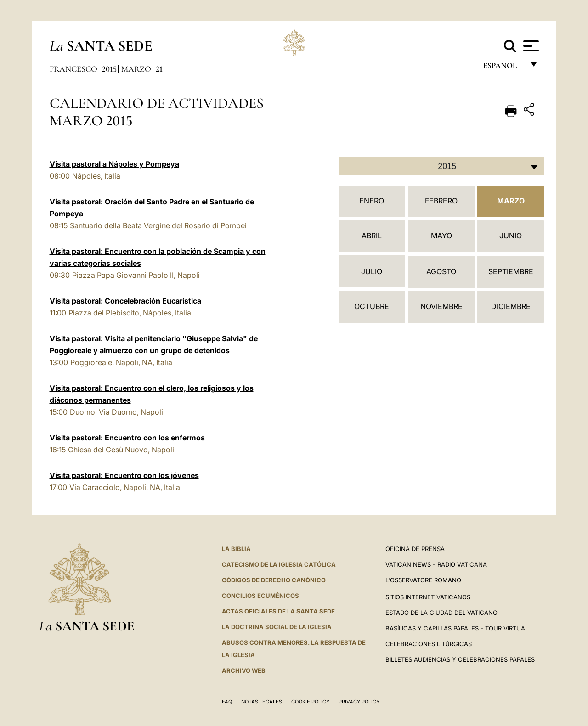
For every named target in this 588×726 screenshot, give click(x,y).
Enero (372, 201)
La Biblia (236, 549)
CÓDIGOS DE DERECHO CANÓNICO (274, 580)
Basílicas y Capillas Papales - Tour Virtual (457, 628)
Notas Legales (262, 702)
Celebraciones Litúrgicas (429, 644)
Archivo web (244, 670)
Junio (511, 236)
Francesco (73, 69)
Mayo (441, 236)
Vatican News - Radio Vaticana (436, 564)
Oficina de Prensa (415, 549)
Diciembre (511, 306)
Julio (372, 271)
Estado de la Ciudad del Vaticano (441, 613)
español (504, 68)
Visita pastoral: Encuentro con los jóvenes (124, 475)
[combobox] (441, 166)
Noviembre (441, 306)
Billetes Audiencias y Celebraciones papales (460, 659)
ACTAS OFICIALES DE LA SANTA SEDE (278, 611)
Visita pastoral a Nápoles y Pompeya (114, 164)
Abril (372, 236)
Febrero (441, 201)
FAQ (227, 702)
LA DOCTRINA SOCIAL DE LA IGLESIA (277, 627)
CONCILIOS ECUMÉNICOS (260, 596)
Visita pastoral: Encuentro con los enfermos (127, 438)
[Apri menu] (530, 46)
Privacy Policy (359, 702)
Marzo (136, 69)
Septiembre (511, 271)
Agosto (441, 271)
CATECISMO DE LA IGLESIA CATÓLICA (279, 564)
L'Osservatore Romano (423, 580)
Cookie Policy (310, 702)
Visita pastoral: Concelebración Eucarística (125, 301)
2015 (109, 69)
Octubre (372, 306)
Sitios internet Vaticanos (428, 597)
